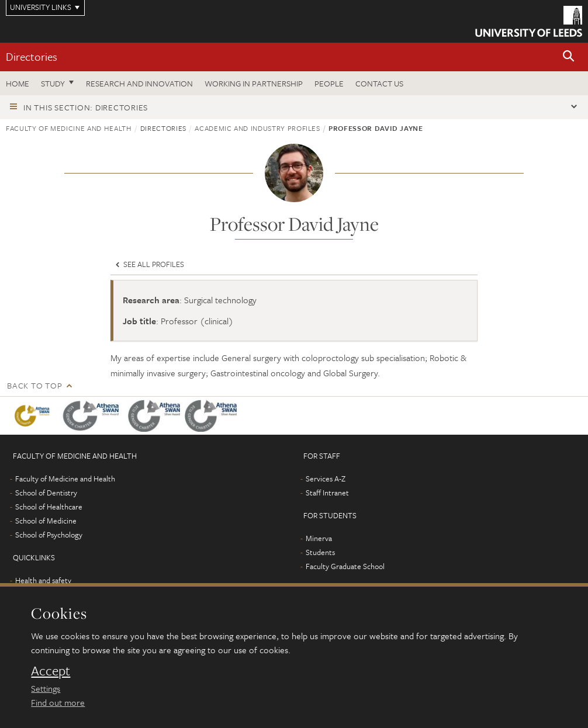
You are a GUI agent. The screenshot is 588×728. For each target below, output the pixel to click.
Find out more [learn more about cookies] (58, 702)
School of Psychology (49, 535)
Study (53, 83)
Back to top (34, 385)
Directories (32, 56)
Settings (46, 688)
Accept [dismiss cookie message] (51, 671)
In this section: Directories (86, 107)
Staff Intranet (327, 493)
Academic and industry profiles (257, 128)
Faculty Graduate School (345, 566)
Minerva (319, 538)
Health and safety (43, 580)
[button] (569, 57)
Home (18, 83)
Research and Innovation (139, 83)
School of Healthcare (49, 507)
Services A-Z (326, 479)
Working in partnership (254, 83)
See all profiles (149, 264)
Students (320, 552)
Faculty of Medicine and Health (69, 128)
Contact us (379, 83)
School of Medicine (46, 521)
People (329, 83)
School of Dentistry (46, 493)
